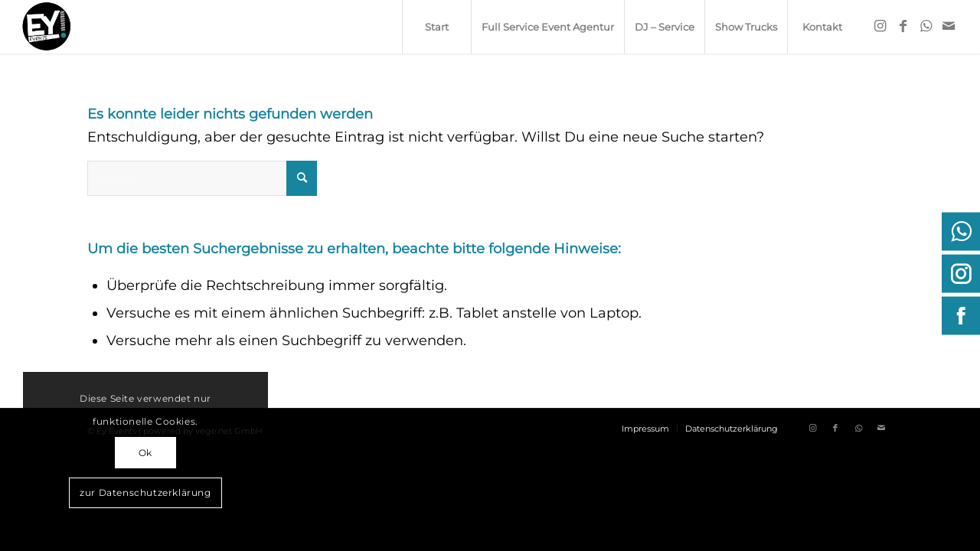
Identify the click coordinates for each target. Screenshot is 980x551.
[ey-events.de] (47, 27)
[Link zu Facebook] (903, 26)
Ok (145, 453)
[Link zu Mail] (949, 26)
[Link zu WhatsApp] (926, 26)
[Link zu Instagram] (880, 26)
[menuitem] (436, 27)
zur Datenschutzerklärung (145, 492)
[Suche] (202, 178)
